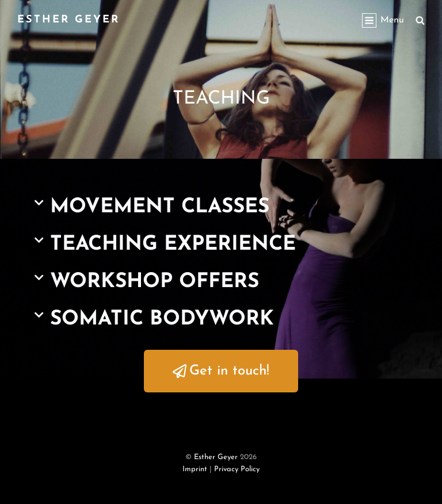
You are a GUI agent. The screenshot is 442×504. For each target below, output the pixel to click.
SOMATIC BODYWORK (162, 320)
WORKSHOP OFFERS (155, 282)
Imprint (195, 469)
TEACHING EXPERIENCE (173, 245)
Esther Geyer (68, 20)
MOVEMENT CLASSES (160, 207)
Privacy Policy (237, 469)
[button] (221, 207)
